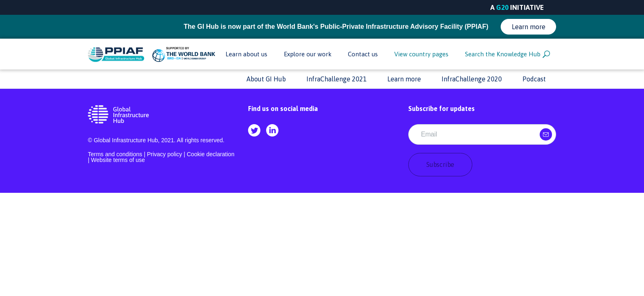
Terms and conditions (115, 154)
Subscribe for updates (442, 109)
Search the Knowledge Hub (507, 54)
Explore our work (308, 54)
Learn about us (246, 54)
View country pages (421, 54)
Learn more (529, 27)
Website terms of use (118, 160)
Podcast (534, 79)
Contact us (363, 54)
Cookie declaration (211, 154)
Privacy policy (165, 154)
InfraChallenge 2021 (337, 79)
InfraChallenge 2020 (472, 79)
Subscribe (440, 164)
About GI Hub (266, 79)
